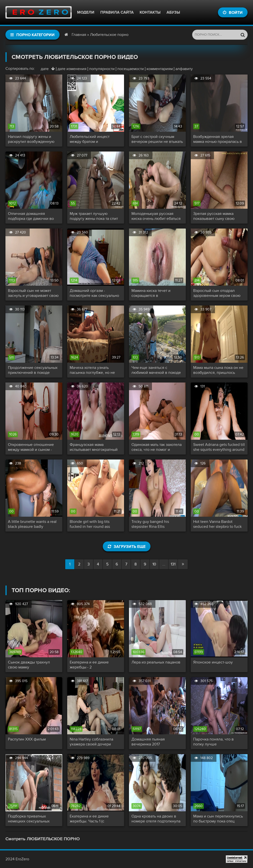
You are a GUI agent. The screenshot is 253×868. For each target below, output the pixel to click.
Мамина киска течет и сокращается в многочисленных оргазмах (156, 293)
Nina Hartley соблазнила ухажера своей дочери (91, 742)
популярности (102, 69)
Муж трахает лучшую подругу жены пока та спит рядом (94, 216)
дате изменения (72, 69)
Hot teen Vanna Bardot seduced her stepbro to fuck (217, 524)
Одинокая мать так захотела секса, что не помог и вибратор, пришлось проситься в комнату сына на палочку (157, 447)
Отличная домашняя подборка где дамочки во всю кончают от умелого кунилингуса (31, 216)
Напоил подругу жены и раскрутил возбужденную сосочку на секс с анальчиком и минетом (31, 139)
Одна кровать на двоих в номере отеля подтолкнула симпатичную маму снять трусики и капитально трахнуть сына (156, 819)
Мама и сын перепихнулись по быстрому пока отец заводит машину (218, 819)
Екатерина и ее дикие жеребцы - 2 (89, 665)
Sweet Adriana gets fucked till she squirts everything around (219, 447)
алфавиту (184, 69)
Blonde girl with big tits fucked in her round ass (90, 524)
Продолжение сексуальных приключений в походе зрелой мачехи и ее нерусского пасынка (33, 370)
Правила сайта (117, 12)
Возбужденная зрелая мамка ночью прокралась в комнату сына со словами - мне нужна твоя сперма (218, 139)
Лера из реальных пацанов (156, 662)
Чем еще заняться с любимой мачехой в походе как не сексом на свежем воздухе (156, 370)
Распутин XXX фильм (27, 739)
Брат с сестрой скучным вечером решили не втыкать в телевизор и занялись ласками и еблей (157, 139)
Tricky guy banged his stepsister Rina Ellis (150, 524)
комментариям (160, 69)
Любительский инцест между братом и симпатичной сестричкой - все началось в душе (93, 139)
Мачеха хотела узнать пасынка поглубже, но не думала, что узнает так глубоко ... (92, 370)
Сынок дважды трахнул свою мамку (29, 665)
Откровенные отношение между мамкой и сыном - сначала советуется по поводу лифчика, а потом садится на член (31, 447)
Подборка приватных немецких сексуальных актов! (29, 819)
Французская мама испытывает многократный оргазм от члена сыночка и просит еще (94, 447)
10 (154, 564)
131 (173, 564)
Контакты (150, 12)
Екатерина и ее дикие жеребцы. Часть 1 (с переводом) (89, 819)
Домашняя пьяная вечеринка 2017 (148, 742)
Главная (79, 35)
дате (45, 69)
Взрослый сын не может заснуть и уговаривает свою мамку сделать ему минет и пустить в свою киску (33, 293)
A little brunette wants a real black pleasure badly (32, 524)
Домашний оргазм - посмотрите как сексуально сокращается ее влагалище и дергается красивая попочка (95, 293)
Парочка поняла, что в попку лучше (213, 742)
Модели (86, 12)
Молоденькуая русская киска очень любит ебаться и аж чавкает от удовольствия (156, 216)
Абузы (173, 12)
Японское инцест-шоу (213, 662)
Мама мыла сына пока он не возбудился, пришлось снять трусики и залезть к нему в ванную (218, 370)
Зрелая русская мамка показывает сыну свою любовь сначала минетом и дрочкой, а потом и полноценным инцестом (218, 216)
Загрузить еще (127, 547)
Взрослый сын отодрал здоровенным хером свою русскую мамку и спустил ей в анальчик (219, 293)
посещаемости (131, 69)
